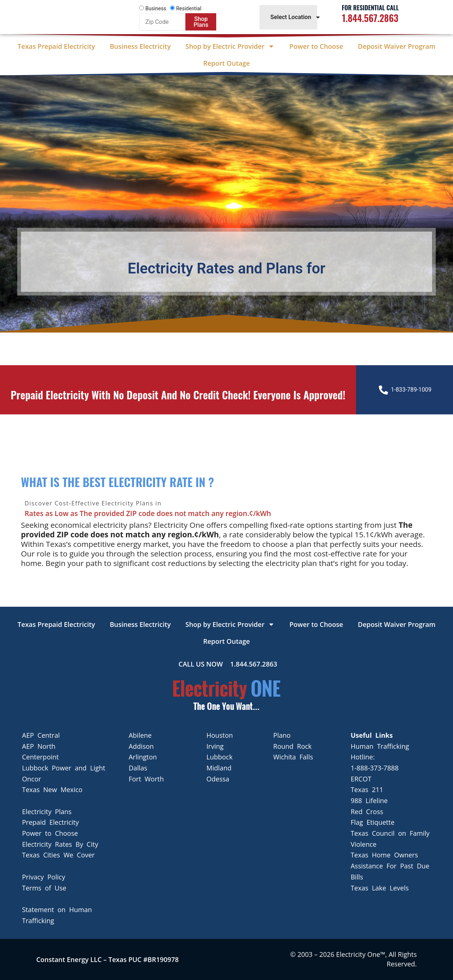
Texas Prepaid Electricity (56, 46)
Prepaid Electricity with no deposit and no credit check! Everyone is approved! (178, 402)
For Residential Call (370, 8)
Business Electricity (140, 46)
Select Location (296, 17)
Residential (189, 8)
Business (156, 8)
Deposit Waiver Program (397, 46)
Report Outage (226, 63)
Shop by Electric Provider (230, 46)
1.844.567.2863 (370, 18)
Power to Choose (316, 46)
